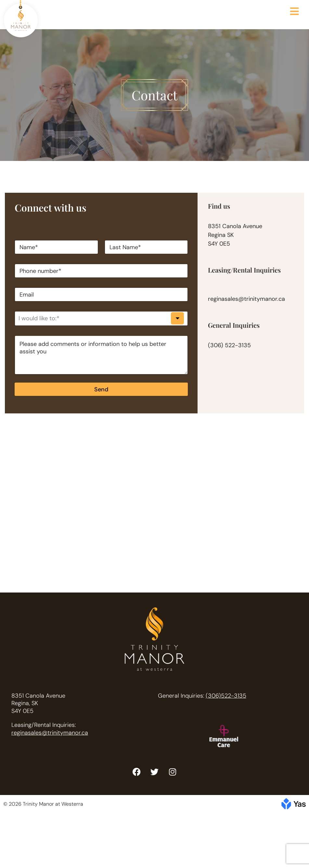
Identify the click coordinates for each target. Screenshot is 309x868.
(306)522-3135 (226, 696)
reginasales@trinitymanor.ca (246, 299)
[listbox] (101, 318)
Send (101, 389)
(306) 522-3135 (229, 345)
